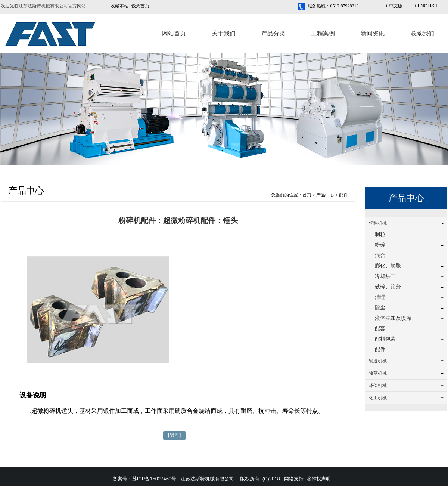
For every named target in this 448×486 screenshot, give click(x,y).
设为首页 (140, 6)
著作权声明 (319, 479)
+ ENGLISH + (428, 6)
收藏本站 (119, 6)
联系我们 (422, 33)
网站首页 (174, 33)
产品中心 (325, 195)
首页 (307, 195)
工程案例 (323, 33)
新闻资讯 (373, 33)
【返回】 (174, 436)
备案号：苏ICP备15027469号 (145, 479)
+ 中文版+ (395, 6)
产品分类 (273, 33)
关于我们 (224, 33)
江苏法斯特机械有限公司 (207, 479)
